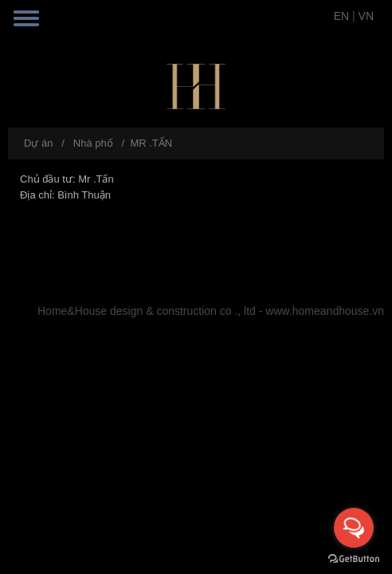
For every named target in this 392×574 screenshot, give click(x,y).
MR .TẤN (151, 143)
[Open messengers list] (354, 528)
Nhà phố (93, 143)
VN (366, 16)
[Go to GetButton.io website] (354, 558)
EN (341, 16)
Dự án (38, 143)
